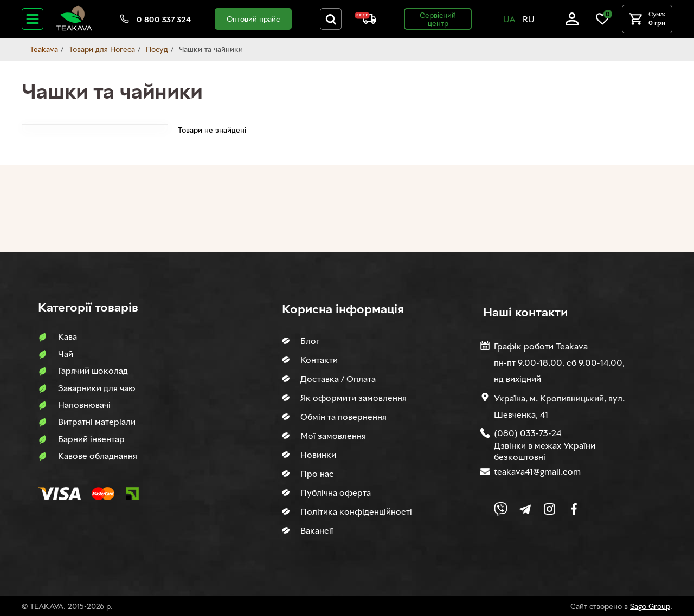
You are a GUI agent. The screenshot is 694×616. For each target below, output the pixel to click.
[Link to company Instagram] (550, 509)
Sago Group (650, 606)
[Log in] (572, 22)
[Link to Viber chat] (501, 509)
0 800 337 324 (164, 19)
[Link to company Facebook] (574, 509)
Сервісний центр (438, 19)
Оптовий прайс (253, 19)
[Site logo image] (74, 28)
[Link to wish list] (602, 22)
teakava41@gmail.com (537, 471)
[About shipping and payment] (365, 21)
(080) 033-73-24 (528, 433)
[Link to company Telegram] (525, 509)
